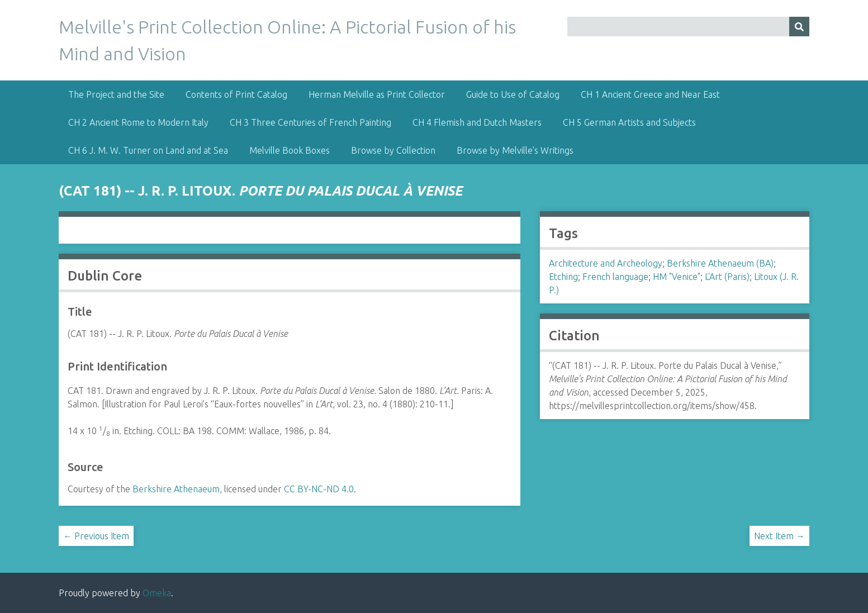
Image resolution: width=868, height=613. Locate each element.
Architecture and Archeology (606, 263)
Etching (563, 277)
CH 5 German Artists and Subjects (629, 122)
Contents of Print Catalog (236, 94)
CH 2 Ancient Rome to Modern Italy (138, 122)
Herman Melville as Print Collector (377, 94)
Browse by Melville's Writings (515, 150)
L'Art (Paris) (727, 277)
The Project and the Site (116, 94)
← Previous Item (96, 536)
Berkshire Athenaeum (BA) (720, 263)
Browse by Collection (393, 150)
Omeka (157, 593)
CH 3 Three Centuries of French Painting (310, 122)
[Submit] (799, 27)
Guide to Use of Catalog (513, 94)
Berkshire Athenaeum (176, 489)
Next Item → (779, 536)
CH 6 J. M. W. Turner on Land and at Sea (148, 150)
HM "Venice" (677, 277)
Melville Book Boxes (290, 150)
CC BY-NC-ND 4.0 (319, 489)
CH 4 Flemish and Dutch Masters (477, 122)
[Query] (688, 27)
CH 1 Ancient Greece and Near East (650, 94)
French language (615, 277)
